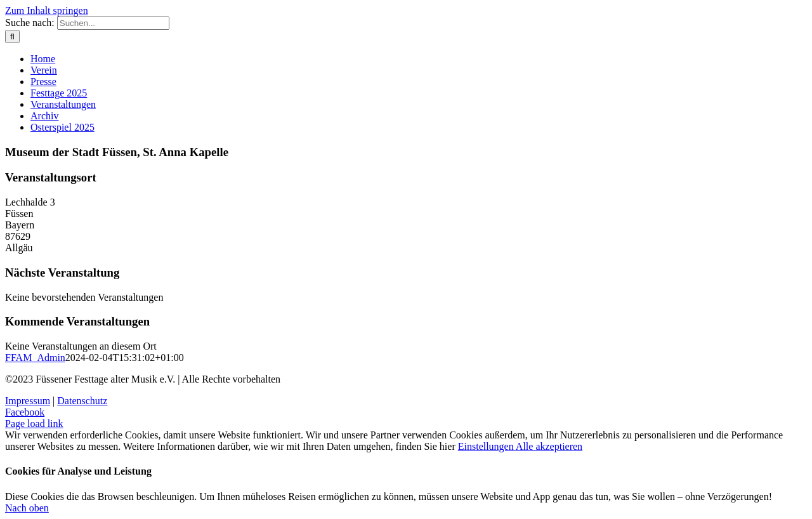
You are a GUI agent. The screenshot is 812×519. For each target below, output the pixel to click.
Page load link (34, 424)
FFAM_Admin (35, 358)
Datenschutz (82, 401)
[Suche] (12, 36)
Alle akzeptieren (549, 446)
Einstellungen (487, 446)
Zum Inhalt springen (47, 10)
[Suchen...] (113, 23)
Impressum (28, 401)
